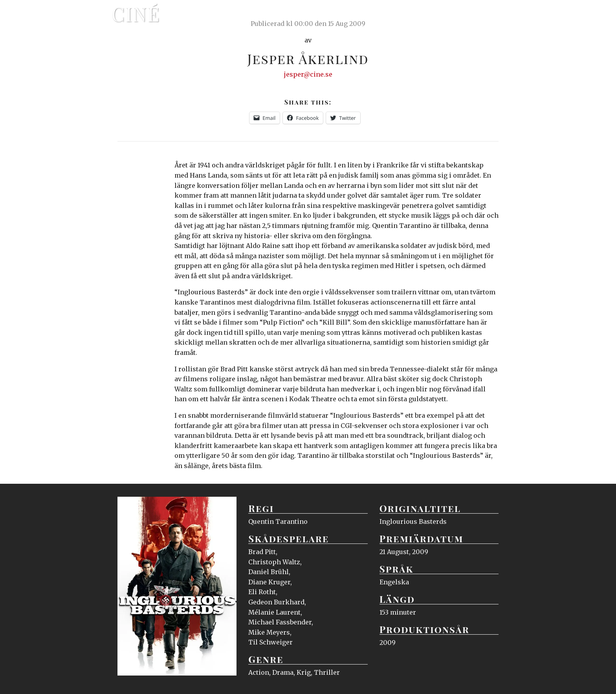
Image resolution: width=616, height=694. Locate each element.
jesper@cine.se (308, 74)
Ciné (136, 14)
